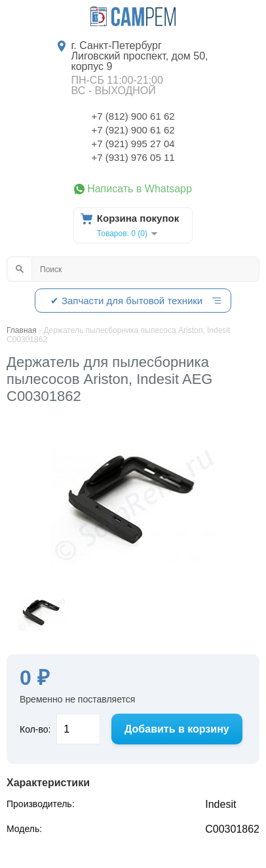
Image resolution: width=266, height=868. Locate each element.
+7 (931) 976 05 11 (133, 157)
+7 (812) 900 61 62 (133, 116)
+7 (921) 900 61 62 (133, 130)
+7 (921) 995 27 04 (133, 144)
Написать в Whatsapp (140, 189)
